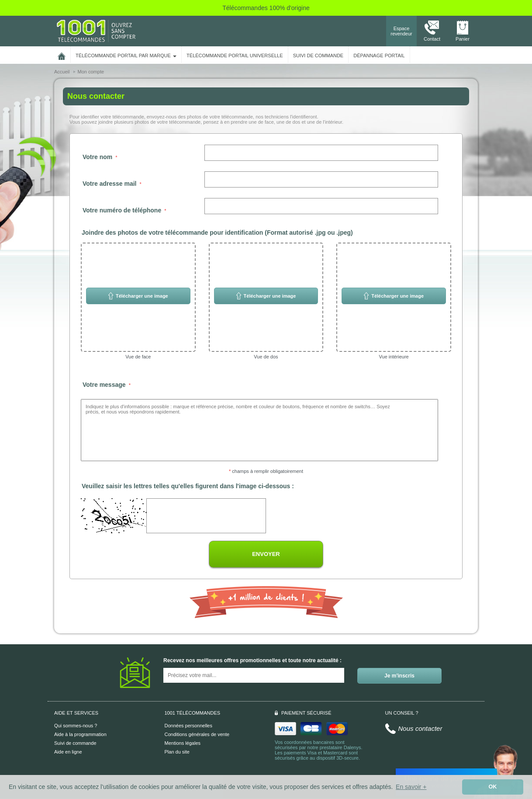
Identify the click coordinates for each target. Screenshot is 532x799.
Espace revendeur (401, 31)
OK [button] (493, 787)
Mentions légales (183, 743)
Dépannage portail (379, 56)
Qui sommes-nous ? (76, 726)
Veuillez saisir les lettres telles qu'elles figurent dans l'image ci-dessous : (188, 486)
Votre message (104, 385)
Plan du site (177, 752)
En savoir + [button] (411, 787)
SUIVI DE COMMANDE (318, 56)
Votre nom (97, 157)
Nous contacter (420, 728)
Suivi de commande (75, 743)
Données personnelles (188, 726)
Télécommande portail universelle (235, 56)
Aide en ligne (68, 752)
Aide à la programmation (80, 734)
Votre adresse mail (109, 184)
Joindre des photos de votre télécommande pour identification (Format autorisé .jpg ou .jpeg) (217, 233)
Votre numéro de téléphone (122, 210)
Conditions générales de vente (197, 734)
